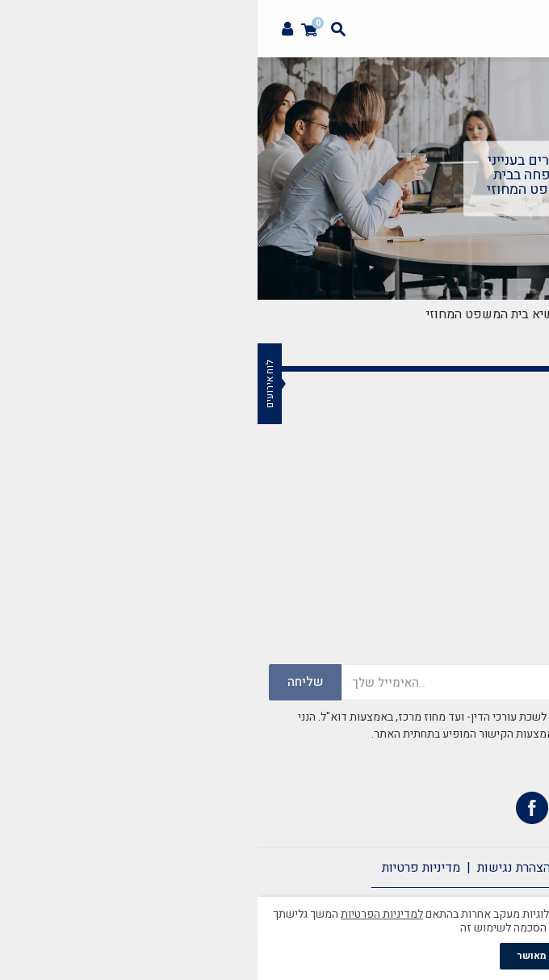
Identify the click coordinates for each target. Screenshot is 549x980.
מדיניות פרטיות (163, 868)
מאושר (274, 956)
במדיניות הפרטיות (367, 751)
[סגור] (537, 898)
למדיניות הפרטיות (124, 914)
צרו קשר (403, 868)
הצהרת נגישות (256, 868)
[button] (528, 61)
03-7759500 (455, 558)
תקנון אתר (337, 868)
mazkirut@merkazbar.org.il (410, 518)
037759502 (457, 578)
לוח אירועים (12, 384)
